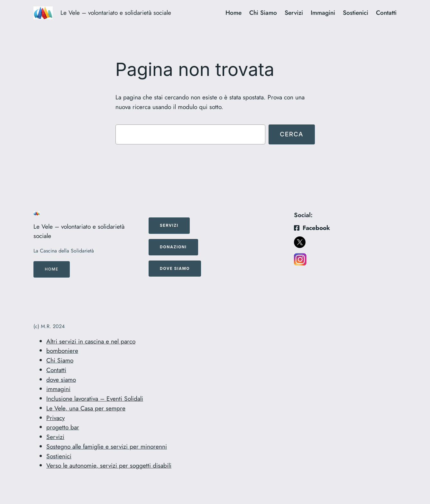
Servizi (55, 437)
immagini (58, 389)
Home (52, 269)
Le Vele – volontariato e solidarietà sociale (116, 13)
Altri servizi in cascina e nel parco (91, 341)
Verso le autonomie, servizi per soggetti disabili (109, 465)
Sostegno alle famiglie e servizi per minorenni (107, 446)
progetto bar (63, 427)
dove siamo (61, 380)
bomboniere (62, 351)
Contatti (56, 370)
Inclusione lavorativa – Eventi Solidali (95, 399)
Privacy (55, 418)
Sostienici (59, 456)
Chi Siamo (60, 360)
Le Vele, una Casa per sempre (86, 408)
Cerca (292, 134)
